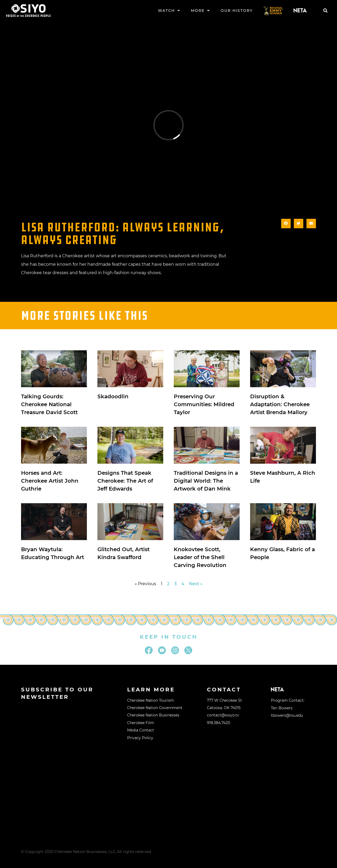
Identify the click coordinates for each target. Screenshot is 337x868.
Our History (237, 11)
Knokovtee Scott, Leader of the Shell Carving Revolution (200, 557)
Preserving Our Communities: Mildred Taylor (204, 404)
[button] (325, 11)
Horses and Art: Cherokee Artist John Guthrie (50, 481)
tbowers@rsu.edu (287, 715)
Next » (196, 584)
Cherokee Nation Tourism (151, 700)
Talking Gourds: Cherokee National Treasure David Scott (49, 404)
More (200, 11)
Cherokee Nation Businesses (153, 715)
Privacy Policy (140, 738)
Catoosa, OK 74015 (224, 708)
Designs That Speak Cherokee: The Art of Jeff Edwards (125, 481)
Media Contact (141, 730)
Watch (169, 11)
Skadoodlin (113, 396)
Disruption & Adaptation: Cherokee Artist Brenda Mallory (280, 404)
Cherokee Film (141, 723)
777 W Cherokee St (224, 700)
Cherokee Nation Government (155, 708)
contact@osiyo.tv (223, 715)
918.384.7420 (219, 723)
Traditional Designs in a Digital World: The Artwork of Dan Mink (206, 481)
